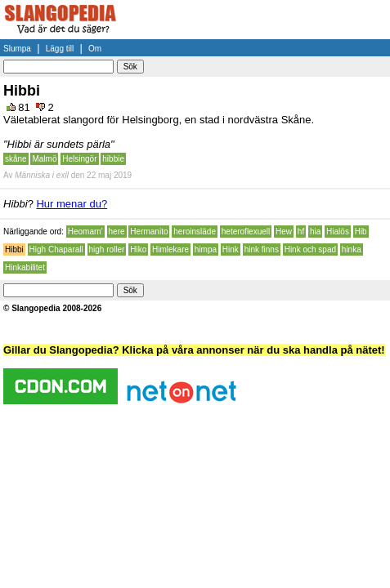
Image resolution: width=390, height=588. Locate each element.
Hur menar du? (72, 204)
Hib (361, 232)
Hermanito (149, 232)
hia (315, 232)
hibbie (113, 159)
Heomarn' (85, 232)
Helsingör (79, 159)
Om (95, 49)
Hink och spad (310, 249)
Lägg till (60, 49)
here (117, 232)
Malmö (44, 159)
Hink (231, 249)
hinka (352, 249)
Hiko (138, 249)
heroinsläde (195, 232)
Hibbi (14, 249)
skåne (16, 159)
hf (301, 232)
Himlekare (170, 249)
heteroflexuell (246, 232)
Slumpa (17, 49)
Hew (284, 232)
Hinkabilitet (25, 267)
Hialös (338, 232)
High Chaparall (56, 249)
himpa (206, 249)
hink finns (262, 249)
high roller (107, 249)
